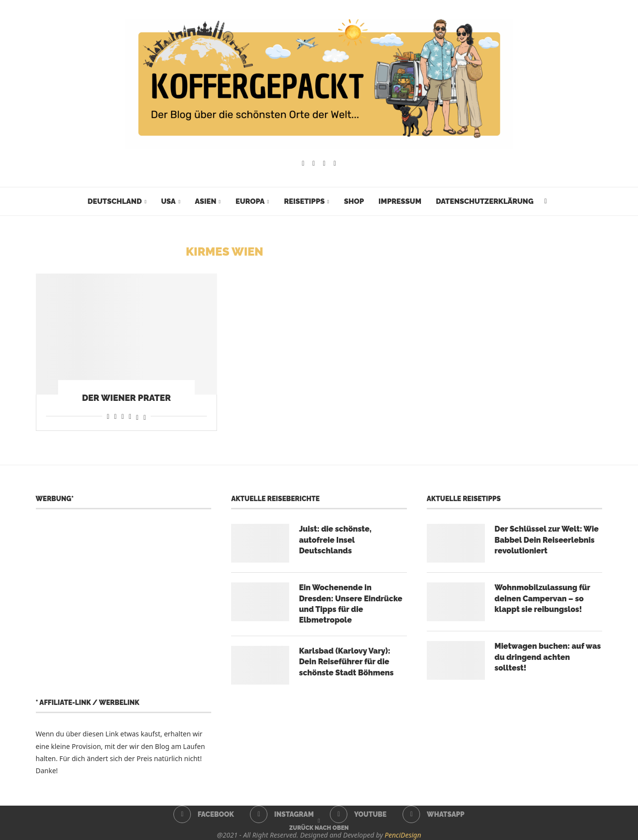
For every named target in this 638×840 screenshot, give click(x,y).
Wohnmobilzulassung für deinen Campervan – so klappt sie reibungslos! (542, 598)
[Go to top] (319, 827)
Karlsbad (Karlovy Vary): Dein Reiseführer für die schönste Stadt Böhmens (346, 662)
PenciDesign (403, 835)
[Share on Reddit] (116, 416)
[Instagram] (314, 164)
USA (168, 201)
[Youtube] (324, 164)
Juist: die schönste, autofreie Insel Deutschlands (335, 540)
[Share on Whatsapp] (123, 416)
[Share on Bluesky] (145, 416)
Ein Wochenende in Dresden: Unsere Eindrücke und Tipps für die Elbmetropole (350, 604)
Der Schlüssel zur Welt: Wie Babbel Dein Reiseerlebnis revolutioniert (547, 540)
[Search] (545, 201)
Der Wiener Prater (126, 398)
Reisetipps (304, 201)
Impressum (400, 201)
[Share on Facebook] (108, 416)
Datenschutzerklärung (485, 201)
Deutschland (115, 201)
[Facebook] (303, 164)
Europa (250, 201)
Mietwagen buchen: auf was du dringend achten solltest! (548, 657)
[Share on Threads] (137, 416)
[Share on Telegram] (130, 416)
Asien (205, 201)
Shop (354, 201)
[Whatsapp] (335, 164)
